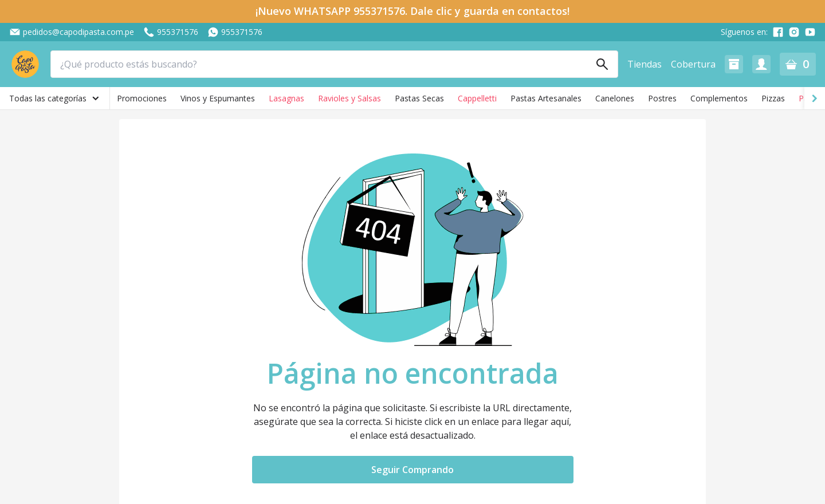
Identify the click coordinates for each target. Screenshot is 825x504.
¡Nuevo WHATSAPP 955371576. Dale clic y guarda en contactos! (412, 11)
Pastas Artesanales (546, 98)
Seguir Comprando (412, 470)
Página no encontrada (413, 373)
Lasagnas (286, 98)
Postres (662, 98)
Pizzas (773, 98)
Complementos (719, 98)
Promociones (142, 98)
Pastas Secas (419, 98)
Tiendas (645, 64)
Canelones (615, 98)
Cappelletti (477, 98)
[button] (734, 64)
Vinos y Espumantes (218, 98)
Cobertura (693, 64)
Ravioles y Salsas (349, 98)
